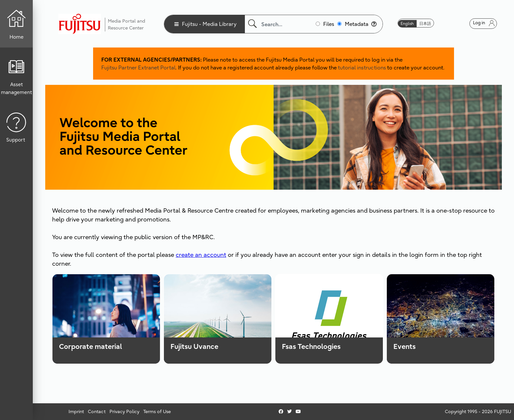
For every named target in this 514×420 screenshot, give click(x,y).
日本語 (425, 23)
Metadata (361, 24)
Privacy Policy (124, 411)
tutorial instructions (362, 67)
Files (329, 24)
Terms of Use (157, 411)
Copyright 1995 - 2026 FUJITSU (478, 411)
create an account (201, 255)
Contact (97, 411)
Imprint (76, 411)
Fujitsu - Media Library (209, 24)
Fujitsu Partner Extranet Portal (138, 67)
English (407, 23)
